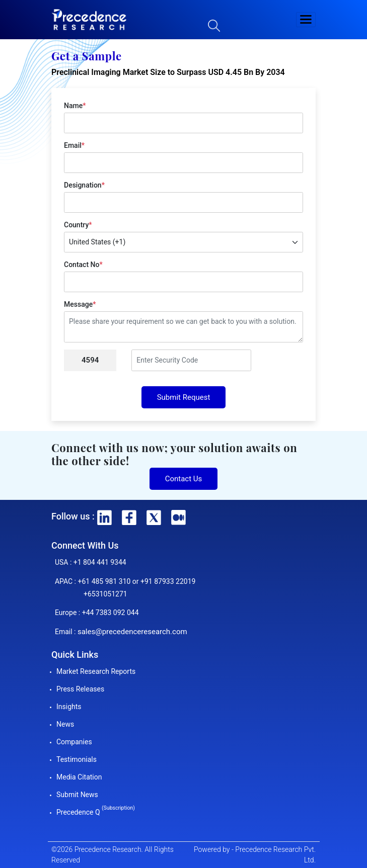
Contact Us (184, 479)
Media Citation (79, 777)
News (65, 724)
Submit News (77, 795)
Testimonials (77, 759)
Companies (74, 742)
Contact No (83, 265)
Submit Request (184, 397)
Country (78, 225)
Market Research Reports (96, 671)
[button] (306, 20)
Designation (84, 185)
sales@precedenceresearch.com (132, 632)
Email (74, 145)
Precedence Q (96, 812)
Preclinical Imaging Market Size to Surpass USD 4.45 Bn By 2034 (168, 72)
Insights (69, 707)
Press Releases (80, 689)
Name (75, 106)
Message (80, 304)
